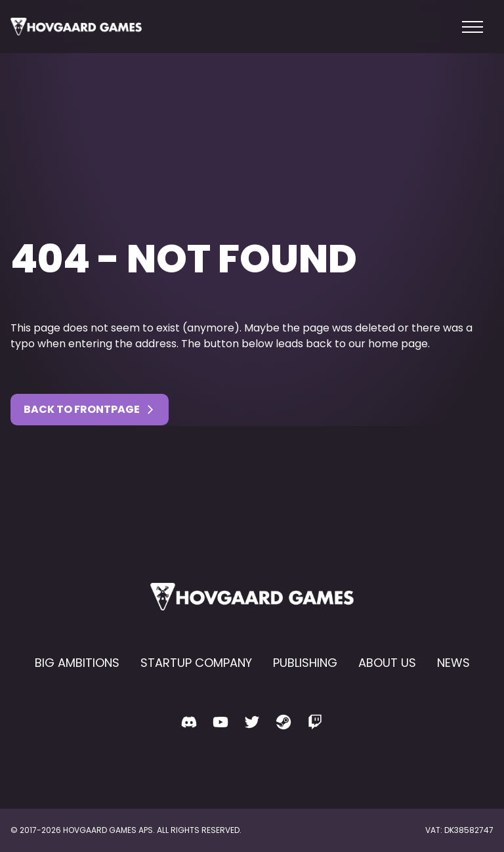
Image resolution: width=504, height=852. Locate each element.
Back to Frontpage (90, 410)
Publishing (305, 663)
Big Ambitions (77, 663)
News (453, 663)
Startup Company (196, 663)
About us (387, 663)
